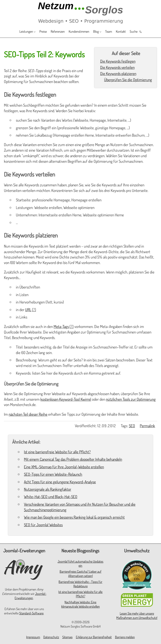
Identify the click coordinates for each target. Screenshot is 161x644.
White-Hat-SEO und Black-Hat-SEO (51, 497)
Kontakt (128, 32)
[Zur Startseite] (80, 13)
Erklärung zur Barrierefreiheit (94, 637)
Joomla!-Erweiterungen (31, 596)
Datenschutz (51, 637)
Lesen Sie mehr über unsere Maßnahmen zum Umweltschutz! (137, 616)
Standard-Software (31, 613)
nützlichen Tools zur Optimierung (131, 399)
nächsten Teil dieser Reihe (28, 414)
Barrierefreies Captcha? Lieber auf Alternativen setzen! (80, 574)
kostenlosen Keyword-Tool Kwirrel (66, 399)
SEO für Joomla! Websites (43, 525)
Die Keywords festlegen (118, 61)
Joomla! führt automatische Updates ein (80, 564)
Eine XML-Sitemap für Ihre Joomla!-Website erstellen (64, 467)
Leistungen (17, 32)
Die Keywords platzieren (118, 73)
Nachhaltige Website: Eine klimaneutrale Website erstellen (80, 604)
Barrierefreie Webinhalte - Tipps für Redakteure (80, 584)
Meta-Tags (61, 326)
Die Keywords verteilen (117, 67)
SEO (132, 426)
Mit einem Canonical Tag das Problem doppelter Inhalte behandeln (73, 459)
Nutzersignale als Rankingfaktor (48, 489)
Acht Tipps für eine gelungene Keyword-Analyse (60, 482)
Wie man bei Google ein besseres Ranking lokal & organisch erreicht (74, 517)
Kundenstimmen (80, 32)
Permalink (147, 426)
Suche (143, 32)
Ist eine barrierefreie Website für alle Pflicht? (57, 452)
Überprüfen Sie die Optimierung (128, 80)
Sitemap (67, 637)
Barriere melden (125, 637)
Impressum (33, 637)
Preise (37, 32)
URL (28, 310)
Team (114, 32)
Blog (100, 32)
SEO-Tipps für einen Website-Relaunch (53, 474)
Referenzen (55, 32)
